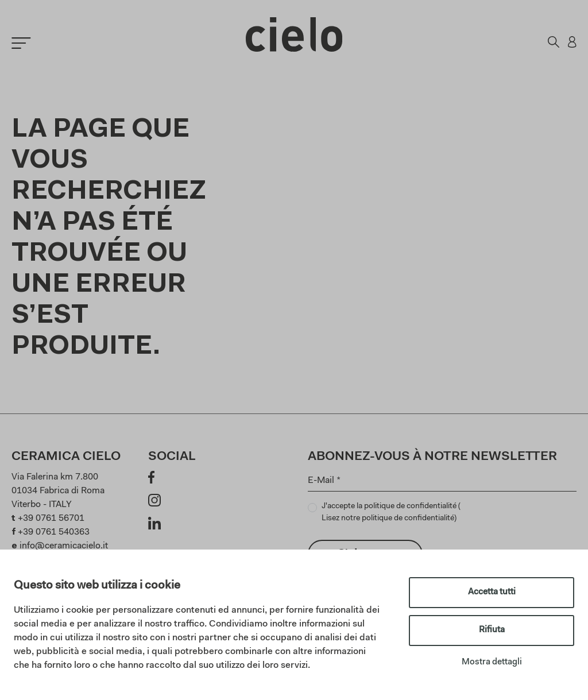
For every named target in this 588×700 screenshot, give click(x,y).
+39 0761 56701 (51, 519)
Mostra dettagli (492, 662)
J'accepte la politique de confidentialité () (391, 514)
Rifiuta (492, 630)
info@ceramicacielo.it (64, 546)
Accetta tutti (492, 592)
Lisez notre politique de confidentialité (388, 519)
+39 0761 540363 (54, 532)
